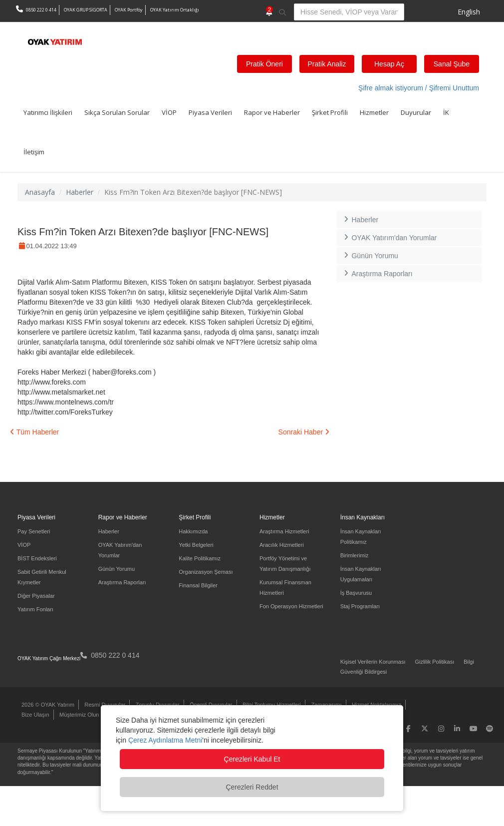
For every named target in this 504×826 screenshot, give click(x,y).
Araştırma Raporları (377, 274)
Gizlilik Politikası (434, 662)
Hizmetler (374, 112)
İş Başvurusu (356, 593)
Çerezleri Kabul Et (252, 759)
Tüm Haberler (34, 432)
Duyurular (416, 112)
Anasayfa (40, 192)
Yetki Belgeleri (196, 545)
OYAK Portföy (129, 10)
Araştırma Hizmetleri (284, 531)
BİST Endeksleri (37, 558)
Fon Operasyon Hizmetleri (291, 606)
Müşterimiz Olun (79, 715)
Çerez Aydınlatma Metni (165, 740)
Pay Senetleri (34, 531)
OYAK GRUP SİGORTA (86, 10)
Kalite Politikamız (200, 558)
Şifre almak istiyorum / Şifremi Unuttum (419, 88)
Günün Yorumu (370, 256)
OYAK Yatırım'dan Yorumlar (389, 238)
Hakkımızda (193, 531)
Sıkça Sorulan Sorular (117, 112)
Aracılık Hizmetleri (282, 545)
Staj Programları (360, 606)
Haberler (80, 192)
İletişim (34, 152)
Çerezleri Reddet (252, 787)
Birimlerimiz (355, 555)
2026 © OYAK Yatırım (48, 705)
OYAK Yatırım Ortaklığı (175, 10)
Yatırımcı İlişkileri (48, 112)
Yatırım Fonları (35, 609)
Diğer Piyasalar (36, 596)
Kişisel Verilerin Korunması (373, 662)
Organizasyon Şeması (206, 572)
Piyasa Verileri (210, 112)
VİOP (169, 112)
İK (446, 112)
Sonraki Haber (304, 432)
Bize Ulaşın (35, 715)
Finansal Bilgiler (198, 585)
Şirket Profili (330, 112)
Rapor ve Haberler (272, 112)
